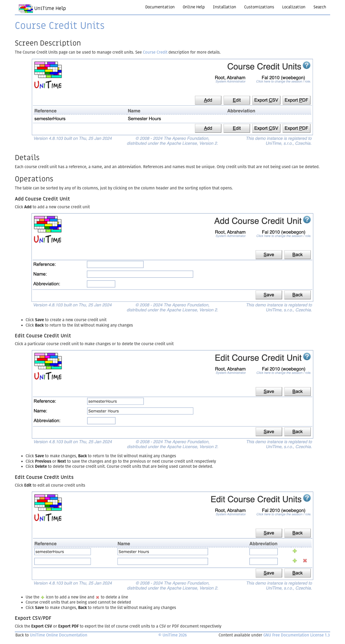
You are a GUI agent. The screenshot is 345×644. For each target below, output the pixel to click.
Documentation (160, 7)
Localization (294, 7)
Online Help (194, 7)
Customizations (259, 7)
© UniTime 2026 (172, 635)
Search (320, 7)
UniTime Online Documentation (59, 635)
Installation (225, 7)
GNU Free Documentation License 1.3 (296, 635)
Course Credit (155, 52)
